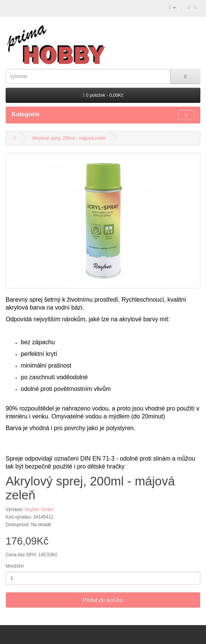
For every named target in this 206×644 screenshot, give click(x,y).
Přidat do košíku (103, 600)
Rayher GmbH (39, 510)
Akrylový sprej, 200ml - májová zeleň (69, 138)
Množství (15, 566)
